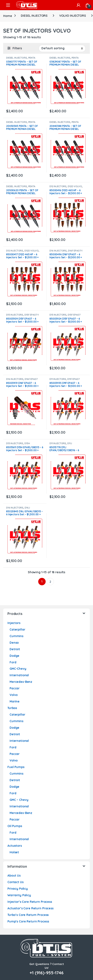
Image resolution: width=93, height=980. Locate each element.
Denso (14, 643)
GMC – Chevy (19, 800)
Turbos (12, 708)
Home (8, 16)
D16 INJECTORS (58, 251)
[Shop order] (62, 48)
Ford (13, 662)
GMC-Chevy (18, 669)
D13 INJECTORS (15, 315)
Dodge (14, 656)
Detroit (15, 649)
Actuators (15, 846)
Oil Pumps (15, 826)
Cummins (16, 636)
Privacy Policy (18, 889)
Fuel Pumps (16, 767)
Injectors (14, 623)
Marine (15, 701)
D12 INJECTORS (58, 186)
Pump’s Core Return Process (28, 921)
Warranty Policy (19, 895)
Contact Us (15, 882)
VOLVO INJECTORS (73, 16)
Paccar (15, 688)
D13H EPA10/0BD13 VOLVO (18, 445)
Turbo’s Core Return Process (28, 915)
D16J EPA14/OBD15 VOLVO (18, 509)
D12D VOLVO (75, 186)
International (19, 675)
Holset (14, 852)
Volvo (14, 695)
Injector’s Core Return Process (30, 902)
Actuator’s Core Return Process (30, 908)
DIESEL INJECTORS (34, 16)
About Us (14, 876)
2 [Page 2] (50, 582)
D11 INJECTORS (58, 379)
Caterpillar (17, 630)
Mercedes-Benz (21, 682)
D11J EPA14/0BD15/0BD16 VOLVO (66, 445)
